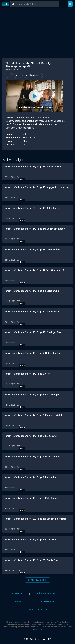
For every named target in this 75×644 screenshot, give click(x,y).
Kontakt (17, 594)
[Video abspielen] (35, 96)
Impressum (18, 602)
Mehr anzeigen (37, 580)
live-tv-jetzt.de (37, 610)
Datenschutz (48, 602)
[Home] (6, 4)
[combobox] (38, 4)
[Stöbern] (70, 4)
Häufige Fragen (46, 594)
